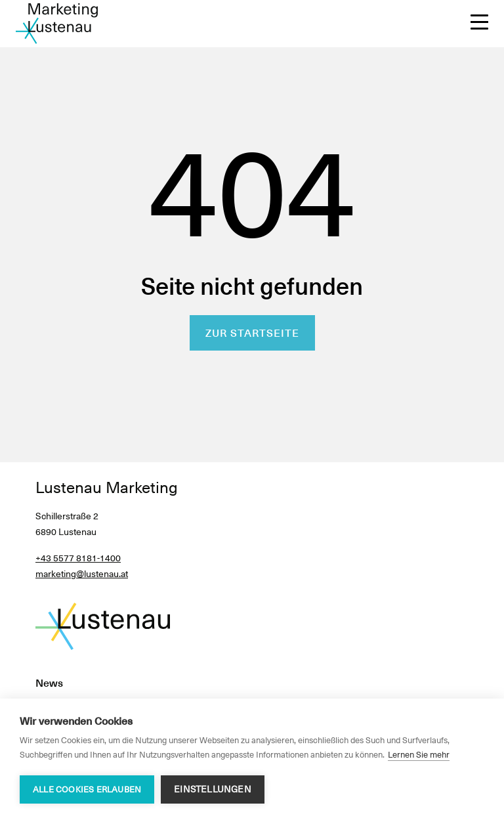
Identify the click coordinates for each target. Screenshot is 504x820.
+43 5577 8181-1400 (78, 558)
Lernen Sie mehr (419, 755)
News (49, 683)
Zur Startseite (252, 333)
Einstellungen (213, 789)
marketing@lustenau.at (82, 574)
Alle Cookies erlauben (87, 789)
